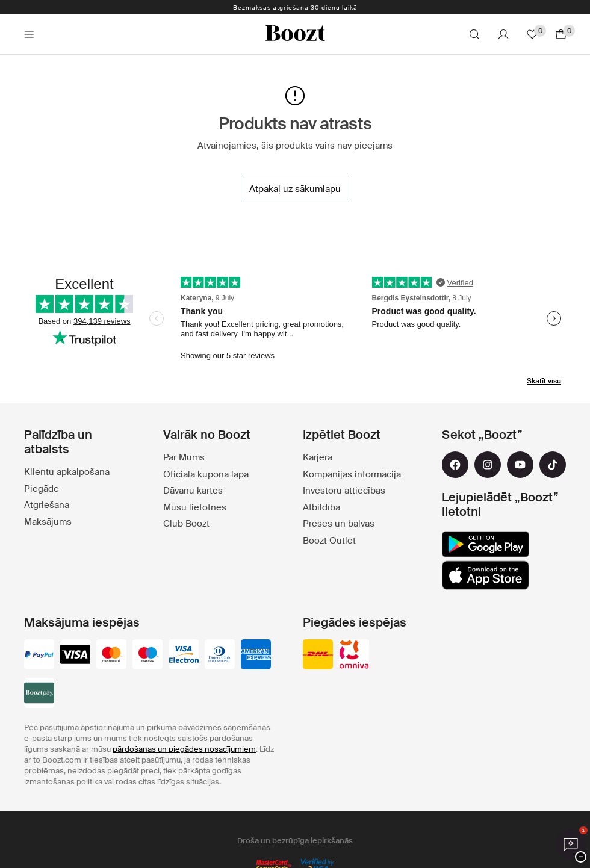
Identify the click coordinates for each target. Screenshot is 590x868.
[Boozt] (295, 34)
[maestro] (147, 656)
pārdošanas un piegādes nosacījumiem (184, 749)
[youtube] (520, 465)
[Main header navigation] (29, 34)
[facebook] (455, 465)
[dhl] (318, 656)
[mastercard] (111, 656)
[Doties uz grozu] (561, 34)
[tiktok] (553, 465)
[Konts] (503, 34)
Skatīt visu (544, 381)
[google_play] (486, 544)
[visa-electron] (184, 656)
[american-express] (256, 656)
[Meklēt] (474, 34)
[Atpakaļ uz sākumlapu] (295, 189)
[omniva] (354, 656)
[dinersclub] (220, 656)
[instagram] (488, 465)
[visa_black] (75, 656)
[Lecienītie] (532, 34)
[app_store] (486, 575)
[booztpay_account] (39, 694)
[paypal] (39, 656)
